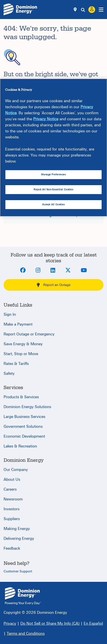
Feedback (12, 548)
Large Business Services (24, 417)
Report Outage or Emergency (29, 334)
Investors (12, 509)
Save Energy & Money (23, 344)
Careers (10, 489)
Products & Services (21, 397)
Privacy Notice (46, 119)
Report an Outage (54, 285)
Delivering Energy (19, 539)
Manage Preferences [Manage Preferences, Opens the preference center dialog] (53, 175)
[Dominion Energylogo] (20, 10)
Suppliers (12, 519)
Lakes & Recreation (20, 446)
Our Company (16, 470)
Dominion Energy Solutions (27, 407)
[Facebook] (23, 271)
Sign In (10, 315)
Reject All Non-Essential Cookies (53, 190)
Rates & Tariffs (16, 364)
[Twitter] (68, 271)
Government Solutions (23, 427)
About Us (12, 480)
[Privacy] (10, 624)
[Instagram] (38, 271)
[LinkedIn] (53, 271)
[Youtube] (84, 271)
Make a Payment (18, 324)
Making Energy (17, 529)
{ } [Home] (23, 596)
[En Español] (93, 624)
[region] (53, 148)
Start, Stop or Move (21, 354)
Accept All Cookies (53, 204)
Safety (9, 374)
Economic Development (24, 436)
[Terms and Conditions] (26, 634)
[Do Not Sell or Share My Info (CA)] (50, 624)
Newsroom (13, 499)
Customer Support (18, 571)
